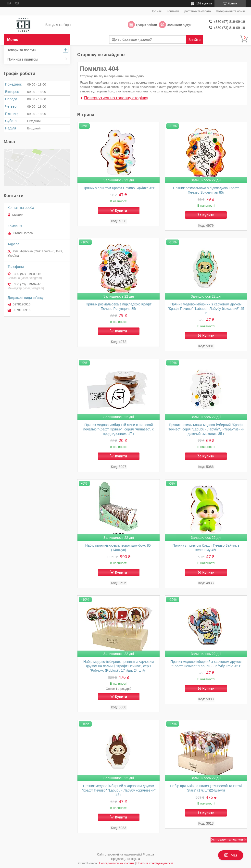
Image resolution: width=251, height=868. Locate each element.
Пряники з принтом (23, 59)
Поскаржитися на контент (117, 863)
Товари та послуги (22, 50)
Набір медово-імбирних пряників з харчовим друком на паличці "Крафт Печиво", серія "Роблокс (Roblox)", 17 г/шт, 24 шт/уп (119, 666)
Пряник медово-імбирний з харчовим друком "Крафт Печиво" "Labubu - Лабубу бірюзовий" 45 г (206, 309)
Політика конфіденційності (155, 863)
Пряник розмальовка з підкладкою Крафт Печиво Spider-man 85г (206, 190)
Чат (231, 855)
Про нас (156, 11)
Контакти (173, 11)
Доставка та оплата (197, 11)
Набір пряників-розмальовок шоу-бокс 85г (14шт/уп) (119, 548)
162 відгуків (204, 3)
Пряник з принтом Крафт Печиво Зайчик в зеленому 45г (206, 548)
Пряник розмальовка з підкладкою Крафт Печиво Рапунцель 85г (119, 306)
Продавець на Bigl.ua (125, 859)
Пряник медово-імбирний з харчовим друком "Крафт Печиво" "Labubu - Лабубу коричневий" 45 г (119, 790)
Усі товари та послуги (227, 839)
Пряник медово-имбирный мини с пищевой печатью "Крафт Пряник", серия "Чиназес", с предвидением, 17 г (119, 429)
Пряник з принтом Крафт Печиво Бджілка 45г (119, 188)
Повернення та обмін (230, 11)
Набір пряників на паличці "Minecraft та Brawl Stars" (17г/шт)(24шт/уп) (206, 788)
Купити (121, 211)
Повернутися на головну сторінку (116, 98)
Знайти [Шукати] (195, 40)
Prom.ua (148, 855)
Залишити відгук (179, 25)
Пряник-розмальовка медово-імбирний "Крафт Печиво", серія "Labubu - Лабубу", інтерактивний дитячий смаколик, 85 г (206, 429)
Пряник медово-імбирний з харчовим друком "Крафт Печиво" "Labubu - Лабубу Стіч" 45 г (206, 664)
